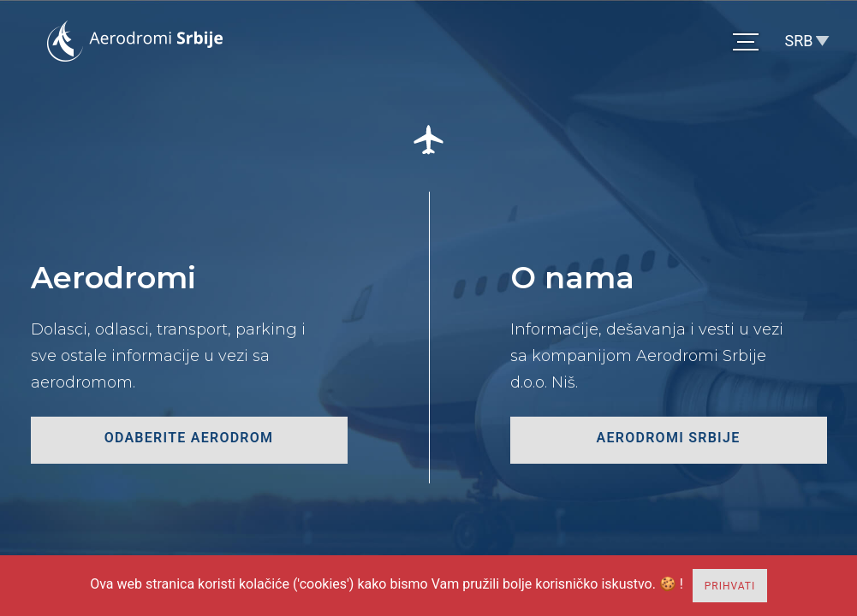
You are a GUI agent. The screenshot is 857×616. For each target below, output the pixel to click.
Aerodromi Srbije (669, 438)
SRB (799, 41)
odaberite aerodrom (189, 438)
